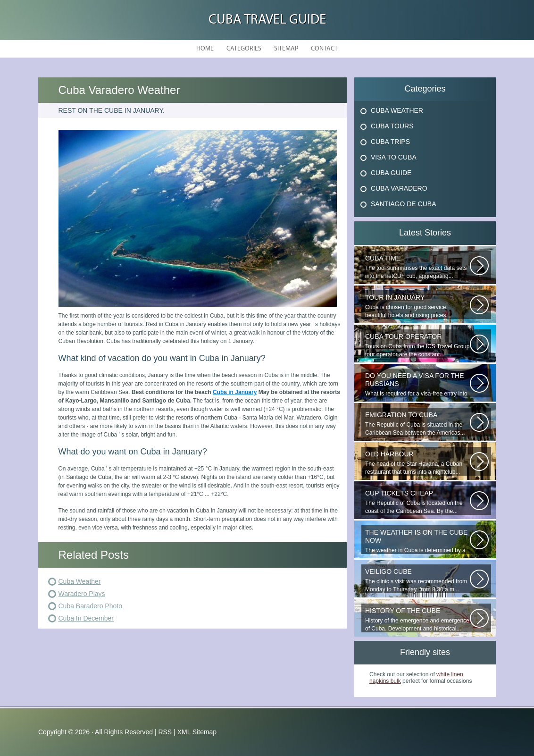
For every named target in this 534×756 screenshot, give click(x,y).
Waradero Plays (82, 594)
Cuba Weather (80, 581)
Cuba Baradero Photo (90, 606)
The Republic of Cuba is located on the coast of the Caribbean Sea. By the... (417, 502)
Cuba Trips (390, 142)
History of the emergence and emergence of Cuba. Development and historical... (417, 619)
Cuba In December (86, 618)
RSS (165, 732)
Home (205, 49)
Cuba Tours (392, 126)
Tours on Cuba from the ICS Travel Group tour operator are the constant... (417, 345)
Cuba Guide (391, 173)
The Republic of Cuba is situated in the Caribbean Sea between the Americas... (417, 424)
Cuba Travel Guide (267, 20)
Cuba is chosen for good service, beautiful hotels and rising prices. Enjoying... (417, 306)
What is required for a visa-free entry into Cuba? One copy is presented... (417, 385)
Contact (324, 49)
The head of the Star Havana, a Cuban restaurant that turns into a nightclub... (417, 463)
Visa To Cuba (394, 157)
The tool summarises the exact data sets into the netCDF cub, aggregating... (417, 267)
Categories (244, 49)
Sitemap (286, 49)
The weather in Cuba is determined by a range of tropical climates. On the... (417, 541)
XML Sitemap (197, 732)
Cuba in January (235, 392)
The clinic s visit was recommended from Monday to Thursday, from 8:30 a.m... (417, 580)
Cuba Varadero (399, 188)
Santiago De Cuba (403, 204)
